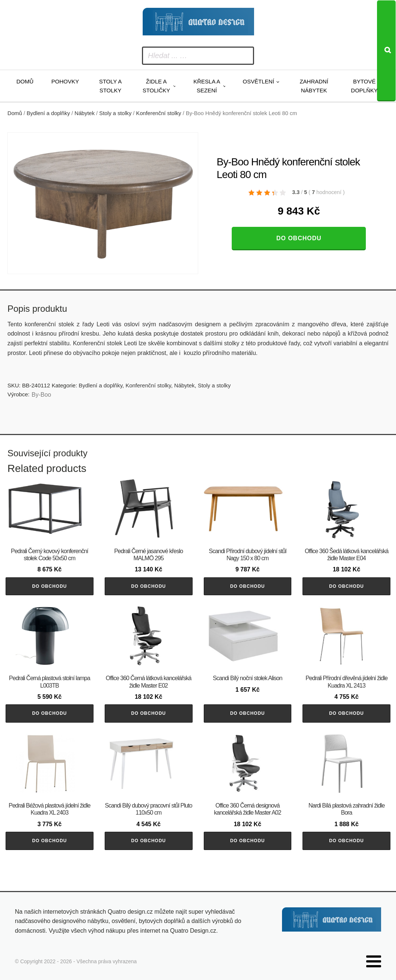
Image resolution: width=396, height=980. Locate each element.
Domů (25, 81)
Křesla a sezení (207, 86)
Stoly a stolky (110, 86)
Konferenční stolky (159, 113)
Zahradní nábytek (314, 86)
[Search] (386, 51)
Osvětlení (259, 81)
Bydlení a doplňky (48, 113)
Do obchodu (299, 238)
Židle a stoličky (156, 86)
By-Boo (41, 395)
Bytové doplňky (364, 86)
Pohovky (65, 81)
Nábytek (85, 113)
